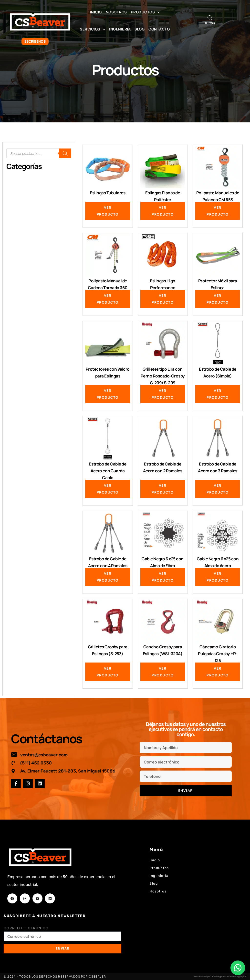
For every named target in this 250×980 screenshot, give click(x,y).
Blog (140, 29)
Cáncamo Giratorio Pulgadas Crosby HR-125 (218, 654)
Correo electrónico (26, 928)
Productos (145, 12)
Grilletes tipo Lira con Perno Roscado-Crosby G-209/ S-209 (163, 376)
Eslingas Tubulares (108, 193)
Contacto (159, 29)
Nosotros (116, 12)
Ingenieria (120, 29)
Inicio (96, 12)
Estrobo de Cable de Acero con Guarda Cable (108, 471)
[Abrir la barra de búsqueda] (210, 18)
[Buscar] (65, 153)
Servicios (93, 29)
